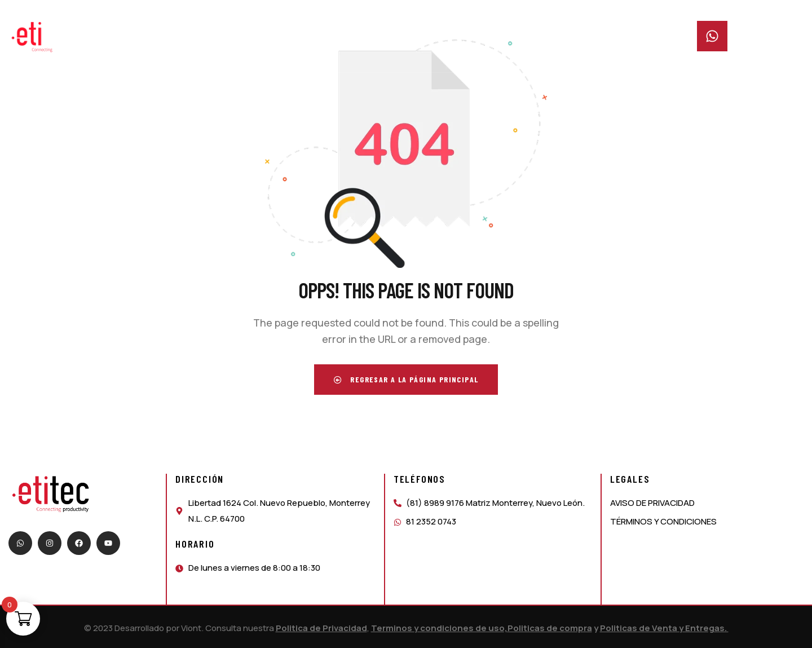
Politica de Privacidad (321, 628)
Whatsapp (757, 28)
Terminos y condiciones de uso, (439, 628)
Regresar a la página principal (406, 379)
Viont (191, 628)
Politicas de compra (550, 628)
